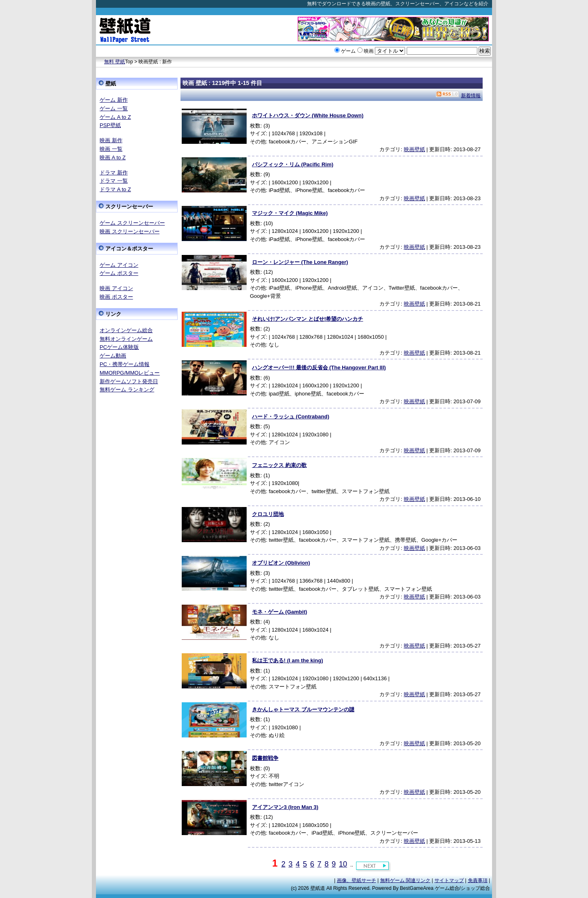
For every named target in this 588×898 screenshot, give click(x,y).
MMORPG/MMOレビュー (130, 373)
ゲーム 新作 (114, 100)
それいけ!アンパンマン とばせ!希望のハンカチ (307, 319)
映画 (369, 51)
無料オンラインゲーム (126, 339)
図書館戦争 (265, 758)
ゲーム (348, 51)
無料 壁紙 (115, 62)
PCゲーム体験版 (119, 347)
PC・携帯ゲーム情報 (125, 364)
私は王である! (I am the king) (287, 660)
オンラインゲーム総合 (126, 330)
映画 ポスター (116, 297)
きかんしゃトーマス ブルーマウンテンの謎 (303, 709)
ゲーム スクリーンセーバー (132, 223)
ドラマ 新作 (114, 173)
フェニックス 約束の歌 (279, 465)
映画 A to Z (113, 157)
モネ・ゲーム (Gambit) (280, 612)
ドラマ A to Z (115, 189)
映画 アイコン (116, 288)
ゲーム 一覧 (114, 108)
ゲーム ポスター (119, 273)
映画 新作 (111, 140)
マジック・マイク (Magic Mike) (290, 213)
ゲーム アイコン (119, 265)
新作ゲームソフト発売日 (129, 381)
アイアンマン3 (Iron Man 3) (285, 807)
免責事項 (478, 880)
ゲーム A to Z (115, 117)
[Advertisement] (137, 523)
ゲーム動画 (113, 356)
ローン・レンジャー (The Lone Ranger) (300, 262)
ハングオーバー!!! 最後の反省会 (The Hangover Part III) (319, 367)
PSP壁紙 (110, 125)
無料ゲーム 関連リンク (405, 880)
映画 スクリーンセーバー (130, 231)
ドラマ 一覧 (114, 181)
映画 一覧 (111, 149)
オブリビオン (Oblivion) (281, 563)
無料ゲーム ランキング (127, 390)
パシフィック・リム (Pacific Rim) (293, 164)
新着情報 (471, 96)
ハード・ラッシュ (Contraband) (291, 417)
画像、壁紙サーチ (356, 880)
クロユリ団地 (268, 514)
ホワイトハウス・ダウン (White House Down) (308, 115)
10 (343, 864)
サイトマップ (449, 880)
